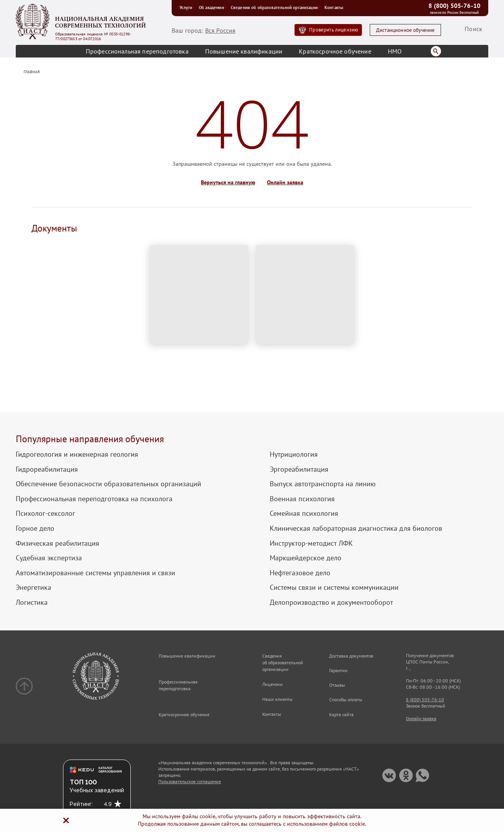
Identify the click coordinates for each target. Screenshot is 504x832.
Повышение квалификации (244, 51)
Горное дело (35, 528)
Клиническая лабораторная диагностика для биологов (356, 528)
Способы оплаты (346, 700)
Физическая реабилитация (57, 543)
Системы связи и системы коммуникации (334, 587)
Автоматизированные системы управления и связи (95, 573)
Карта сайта (341, 714)
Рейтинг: (81, 804)
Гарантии (338, 670)
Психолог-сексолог (45, 513)
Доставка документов (351, 656)
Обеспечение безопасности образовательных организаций (108, 484)
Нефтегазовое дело (300, 573)
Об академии (213, 7)
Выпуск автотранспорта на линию (323, 484)
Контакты (334, 7)
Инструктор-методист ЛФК (311, 543)
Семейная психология (304, 513)
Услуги (187, 7)
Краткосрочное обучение (335, 51)
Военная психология (302, 499)
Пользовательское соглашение (190, 781)
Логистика (32, 602)
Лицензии (272, 684)
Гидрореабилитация (47, 469)
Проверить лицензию (334, 30)
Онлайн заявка (285, 183)
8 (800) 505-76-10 (454, 6)
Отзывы (337, 685)
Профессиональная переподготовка (137, 51)
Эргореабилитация (299, 469)
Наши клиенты (277, 699)
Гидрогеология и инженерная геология (77, 454)
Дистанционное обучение (406, 30)
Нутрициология (294, 454)
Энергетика (33, 587)
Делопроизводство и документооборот (331, 602)
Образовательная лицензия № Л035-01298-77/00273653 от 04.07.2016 (93, 37)
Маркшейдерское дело (306, 558)
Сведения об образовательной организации (276, 7)
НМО (395, 51)
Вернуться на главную (228, 183)
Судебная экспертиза (49, 558)
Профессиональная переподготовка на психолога (94, 499)
